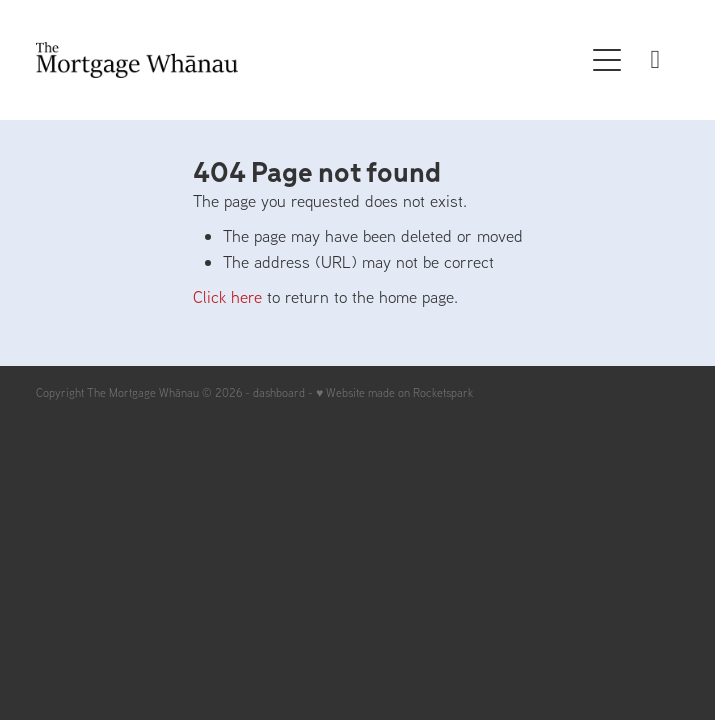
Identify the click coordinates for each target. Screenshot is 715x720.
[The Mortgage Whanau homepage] (310, 60)
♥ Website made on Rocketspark (394, 392)
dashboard (279, 392)
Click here (227, 296)
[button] (607, 60)
